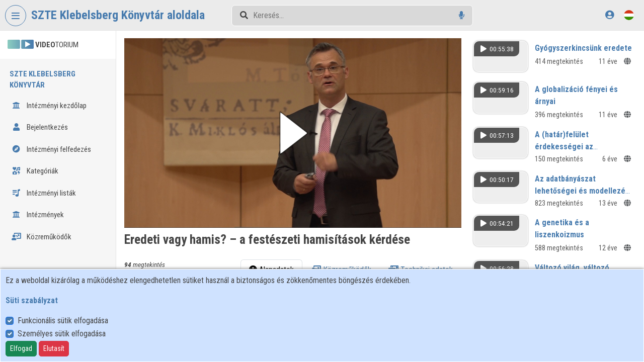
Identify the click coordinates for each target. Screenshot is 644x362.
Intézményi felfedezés (51, 149)
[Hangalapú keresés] (462, 15)
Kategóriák (35, 171)
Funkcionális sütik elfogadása (63, 321)
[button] (293, 133)
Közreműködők (42, 237)
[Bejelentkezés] (610, 15)
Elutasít (54, 348)
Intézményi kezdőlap (49, 106)
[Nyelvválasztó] (629, 15)
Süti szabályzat (32, 300)
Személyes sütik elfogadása (62, 334)
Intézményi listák (44, 193)
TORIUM (43, 45)
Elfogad (21, 348)
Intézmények (38, 215)
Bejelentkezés (40, 127)
